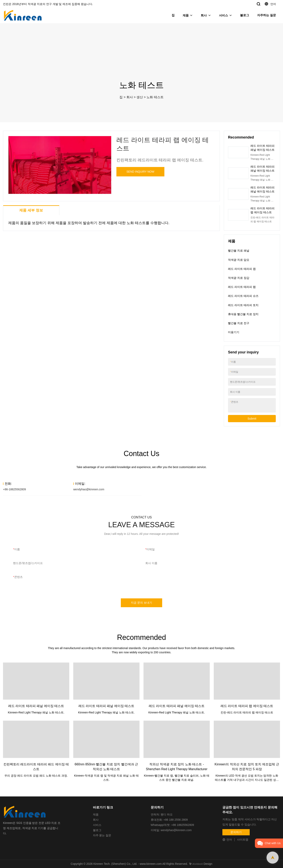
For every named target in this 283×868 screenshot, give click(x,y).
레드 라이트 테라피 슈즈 (243, 296)
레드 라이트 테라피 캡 (242, 269)
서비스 (223, 15)
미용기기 (234, 332)
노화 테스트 (155, 97)
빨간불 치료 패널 (239, 251)
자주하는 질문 (267, 15)
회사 (204, 15)
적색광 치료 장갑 (239, 278)
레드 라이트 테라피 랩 (242, 287)
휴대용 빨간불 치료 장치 (243, 314)
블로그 (245, 15)
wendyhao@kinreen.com (89, 489)
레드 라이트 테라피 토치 (243, 305)
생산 (140, 97)
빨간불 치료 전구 (239, 323)
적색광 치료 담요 (239, 260)
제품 (186, 15)
